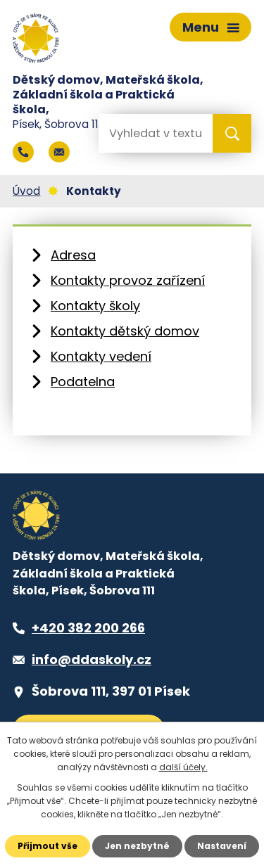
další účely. (183, 767)
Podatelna (83, 382)
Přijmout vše (48, 846)
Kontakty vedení (101, 356)
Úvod (26, 191)
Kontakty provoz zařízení (128, 280)
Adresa (73, 255)
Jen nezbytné (137, 846)
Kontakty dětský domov (125, 331)
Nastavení (222, 846)
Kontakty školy (95, 306)
